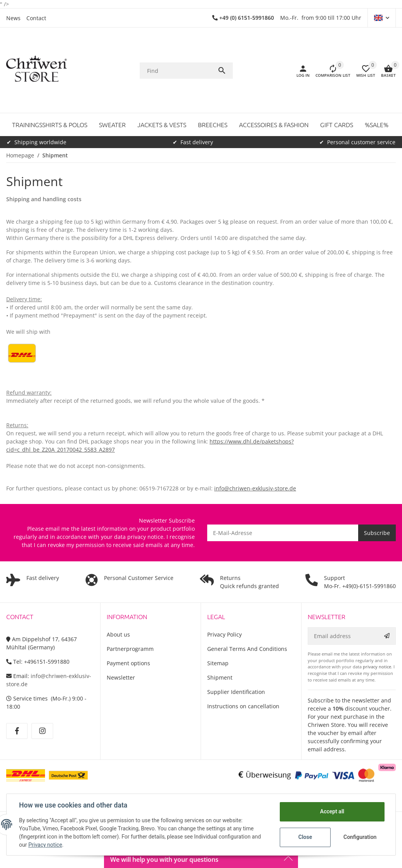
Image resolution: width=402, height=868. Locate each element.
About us (118, 634)
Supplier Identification (236, 692)
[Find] (178, 71)
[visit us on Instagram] (42, 731)
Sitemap (218, 663)
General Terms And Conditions (247, 649)
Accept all (332, 811)
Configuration (360, 837)
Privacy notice (45, 845)
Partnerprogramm (130, 649)
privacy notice (145, 537)
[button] (382, 18)
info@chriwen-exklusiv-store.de (255, 488)
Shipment (220, 677)
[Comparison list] (330, 71)
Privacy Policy (224, 634)
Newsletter (121, 677)
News (13, 18)
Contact (36, 18)
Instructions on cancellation (243, 706)
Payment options (128, 663)
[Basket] (386, 71)
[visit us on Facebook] (17, 731)
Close (305, 837)
